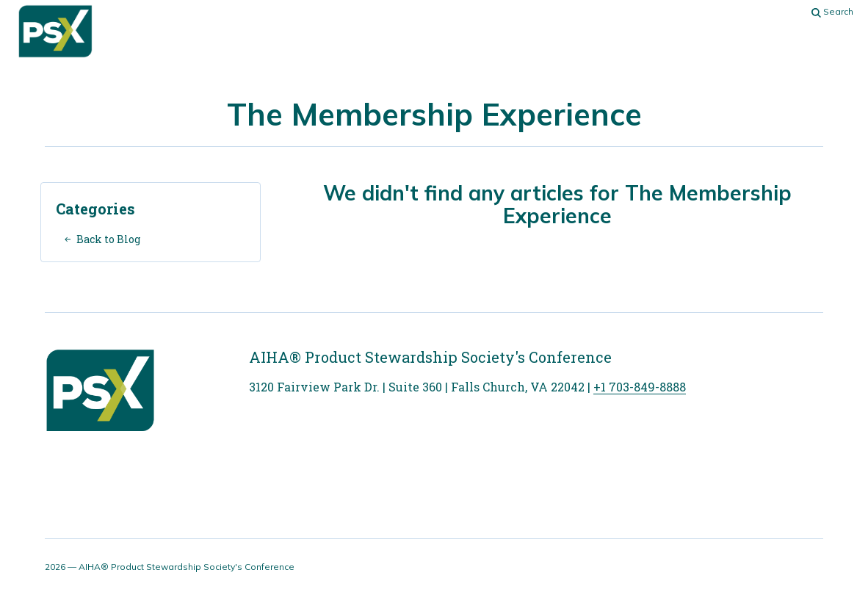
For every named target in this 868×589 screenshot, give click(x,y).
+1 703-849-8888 (640, 387)
